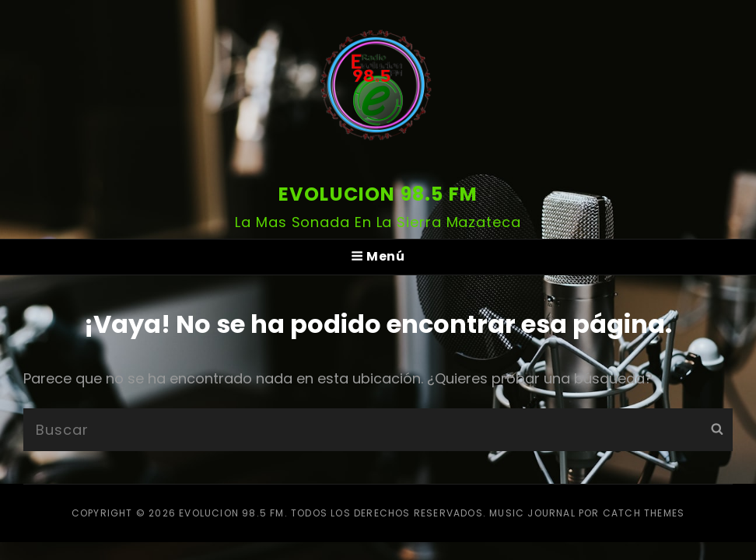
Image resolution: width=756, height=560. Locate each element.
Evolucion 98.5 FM (378, 194)
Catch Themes (644, 513)
